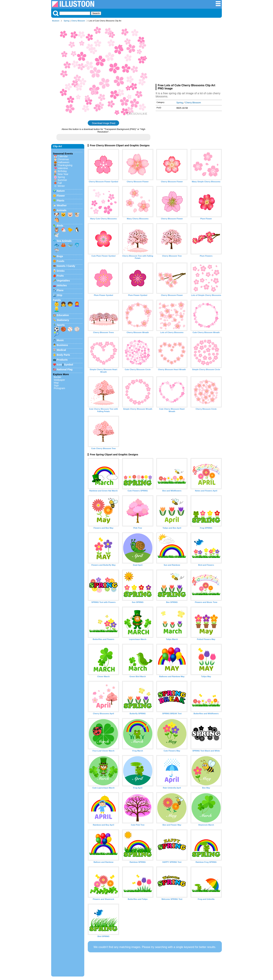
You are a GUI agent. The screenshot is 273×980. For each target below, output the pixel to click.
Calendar (63, 156)
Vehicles (62, 285)
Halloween (63, 162)
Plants (61, 201)
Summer (62, 180)
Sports (61, 325)
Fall (60, 183)
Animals (61, 210)
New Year (63, 174)
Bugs (60, 256)
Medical (61, 350)
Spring (67, 21)
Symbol (69, 365)
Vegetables (63, 281)
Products (62, 360)
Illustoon (56, 21)
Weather (62, 205)
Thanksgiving (65, 165)
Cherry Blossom (78, 21)
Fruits (60, 276)
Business (62, 345)
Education (63, 315)
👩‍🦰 (77, 304)
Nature (61, 191)
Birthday (62, 171)
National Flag (65, 369)
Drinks (61, 271)
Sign (56, 385)
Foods (61, 261)
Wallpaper (59, 380)
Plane (60, 290)
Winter (61, 186)
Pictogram (59, 388)
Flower (61, 196)
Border (58, 377)
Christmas (63, 159)
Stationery (63, 320)
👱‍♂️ (57, 309)
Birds (60, 226)
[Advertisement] (189, 54)
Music (60, 340)
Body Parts (63, 355)
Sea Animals (64, 241)
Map (56, 383)
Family (57, 300)
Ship (59, 295)
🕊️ (57, 235)
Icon (59, 365)
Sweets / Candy (66, 266)
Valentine (63, 168)
